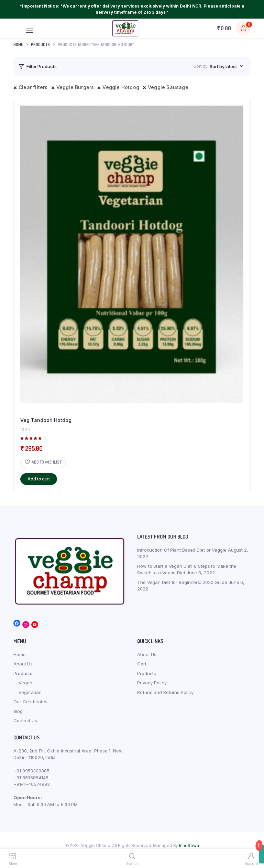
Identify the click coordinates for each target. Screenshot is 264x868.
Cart (142, 664)
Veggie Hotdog (121, 87)
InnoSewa (189, 845)
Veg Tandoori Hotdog (46, 420)
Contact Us (25, 720)
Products (23, 673)
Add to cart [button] (39, 479)
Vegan (25, 683)
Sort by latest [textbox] (223, 66)
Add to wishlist (47, 462)
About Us (23, 664)
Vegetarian (30, 692)
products (40, 45)
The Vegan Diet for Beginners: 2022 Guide (182, 582)
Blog (18, 711)
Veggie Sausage (168, 87)
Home (18, 45)
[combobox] (227, 66)
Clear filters (33, 87)
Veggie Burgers (75, 87)
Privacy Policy (152, 683)
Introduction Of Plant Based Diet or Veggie (182, 550)
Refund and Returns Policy (165, 692)
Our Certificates (30, 702)
